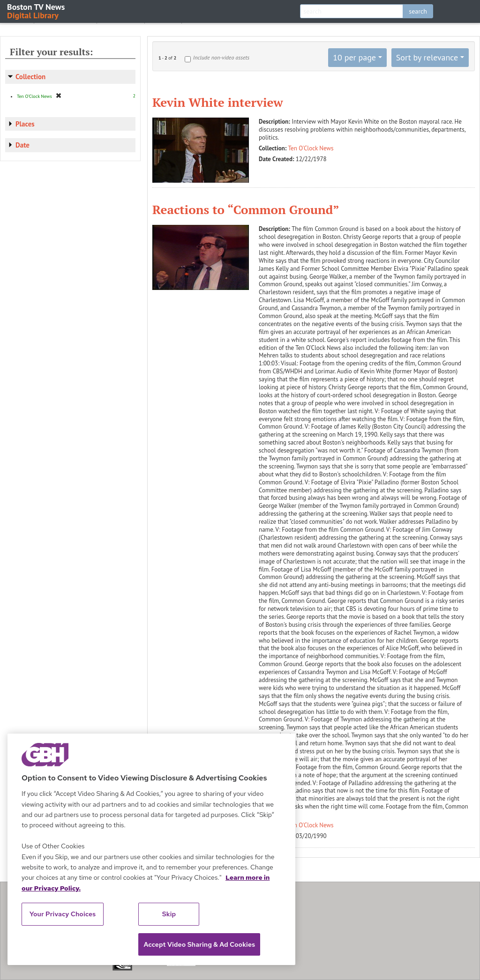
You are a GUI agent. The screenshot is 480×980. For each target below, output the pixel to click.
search (418, 11)
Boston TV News (37, 11)
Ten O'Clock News (311, 148)
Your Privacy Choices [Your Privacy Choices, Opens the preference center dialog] (63, 914)
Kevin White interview (218, 102)
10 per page (354, 57)
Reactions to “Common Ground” (246, 209)
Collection (30, 77)
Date (22, 145)
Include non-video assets (221, 57)
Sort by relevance (427, 57)
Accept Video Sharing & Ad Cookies (199, 944)
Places (25, 124)
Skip (169, 914)
